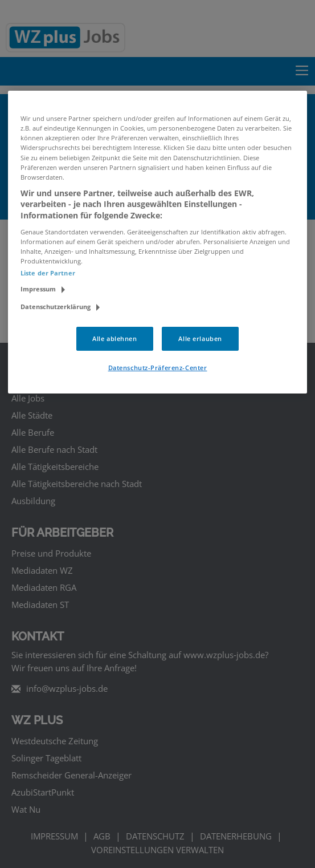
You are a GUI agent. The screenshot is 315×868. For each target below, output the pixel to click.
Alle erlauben (200, 338)
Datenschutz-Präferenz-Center (158, 368)
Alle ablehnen (114, 338)
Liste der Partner (48, 273)
